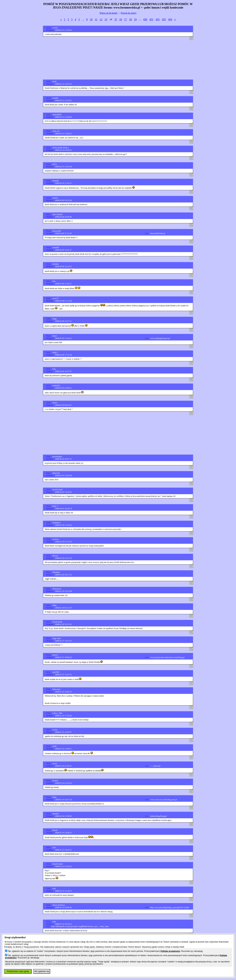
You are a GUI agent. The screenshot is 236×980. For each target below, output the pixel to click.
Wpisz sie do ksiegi (108, 13)
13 (106, 19)
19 (135, 19)
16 (121, 19)
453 (164, 19)
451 (151, 19)
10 (91, 19)
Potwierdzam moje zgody (18, 971)
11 (96, 19)
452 (158, 19)
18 (130, 19)
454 (170, 19)
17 (126, 19)
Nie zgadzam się (42, 971)
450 (145, 19)
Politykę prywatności (170, 951)
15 (116, 19)
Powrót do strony (129, 13)
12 (101, 19)
